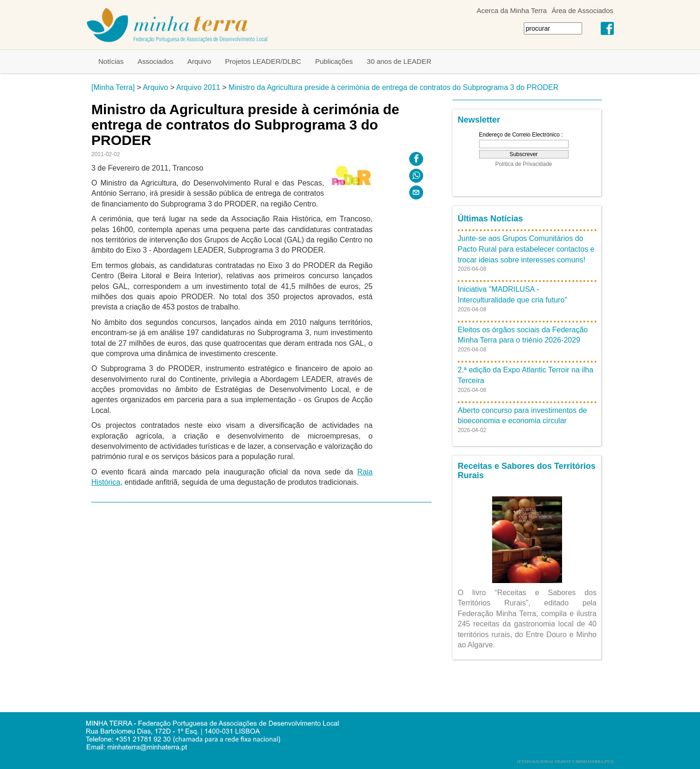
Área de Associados (582, 10)
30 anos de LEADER (399, 61)
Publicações (334, 61)
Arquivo (199, 61)
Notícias (111, 61)
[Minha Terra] (113, 87)
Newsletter (479, 120)
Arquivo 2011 (198, 87)
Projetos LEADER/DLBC (263, 61)
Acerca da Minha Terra (512, 10)
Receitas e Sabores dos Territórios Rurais (527, 471)
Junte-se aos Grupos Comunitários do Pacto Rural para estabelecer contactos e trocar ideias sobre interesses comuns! (526, 249)
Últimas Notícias (490, 219)
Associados (155, 61)
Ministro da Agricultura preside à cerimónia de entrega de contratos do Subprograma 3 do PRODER (394, 87)
